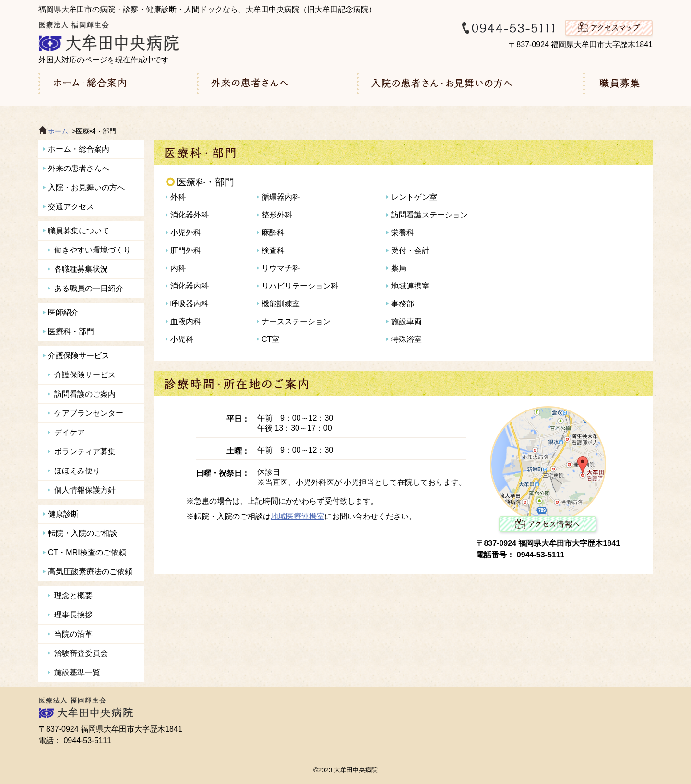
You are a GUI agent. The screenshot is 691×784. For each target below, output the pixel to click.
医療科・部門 (71, 332)
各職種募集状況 (81, 269)
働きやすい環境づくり (93, 250)
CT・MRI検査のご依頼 (87, 552)
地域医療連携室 (298, 516)
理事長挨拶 (73, 615)
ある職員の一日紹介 (89, 288)
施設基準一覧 (77, 672)
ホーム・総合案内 (79, 149)
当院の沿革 (73, 634)
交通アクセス (71, 207)
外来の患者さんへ (79, 168)
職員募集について (79, 231)
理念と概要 (73, 596)
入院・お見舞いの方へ (86, 187)
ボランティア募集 (85, 452)
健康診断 (63, 514)
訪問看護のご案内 (85, 394)
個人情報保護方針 (85, 490)
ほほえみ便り (77, 471)
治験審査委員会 (81, 653)
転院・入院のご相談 (83, 533)
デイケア (70, 432)
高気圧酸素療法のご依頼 (90, 572)
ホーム (58, 131)
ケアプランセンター (89, 413)
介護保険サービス (79, 356)
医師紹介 (63, 312)
